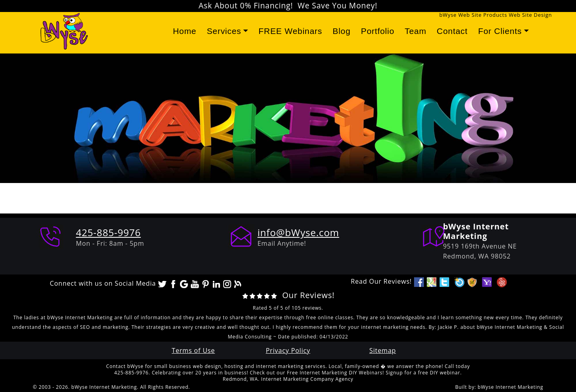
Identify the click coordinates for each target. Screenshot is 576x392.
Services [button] (224, 31)
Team (416, 31)
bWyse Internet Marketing (510, 387)
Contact (452, 31)
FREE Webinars (290, 31)
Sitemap (383, 350)
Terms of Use (193, 350)
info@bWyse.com (298, 232)
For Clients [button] (500, 31)
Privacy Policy (288, 350)
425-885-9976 (108, 232)
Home (185, 31)
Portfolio (378, 31)
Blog (341, 31)
